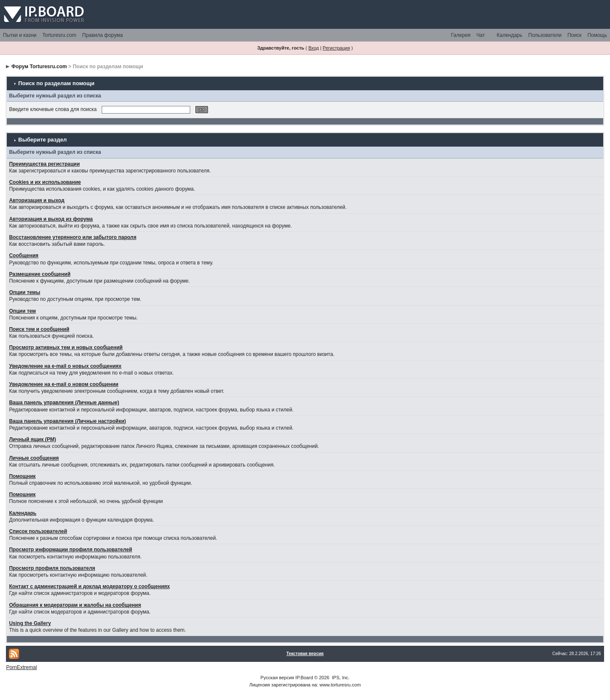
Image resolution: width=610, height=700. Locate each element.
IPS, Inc (340, 678)
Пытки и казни (20, 35)
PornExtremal (21, 667)
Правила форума (103, 35)
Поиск (574, 35)
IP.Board (304, 678)
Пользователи (545, 35)
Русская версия (277, 678)
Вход (314, 48)
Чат (481, 35)
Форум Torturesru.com (39, 67)
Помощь (597, 35)
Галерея (461, 35)
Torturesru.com (59, 35)
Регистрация (336, 48)
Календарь (509, 35)
